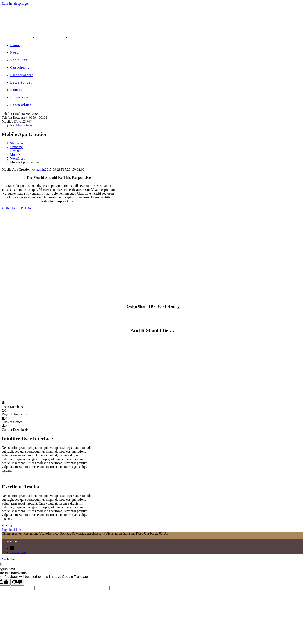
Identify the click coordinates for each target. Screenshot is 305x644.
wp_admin (38, 169)
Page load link (11, 530)
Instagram (19, 552)
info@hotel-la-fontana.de (19, 125)
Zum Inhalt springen (16, 3)
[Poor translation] (17, 582)
